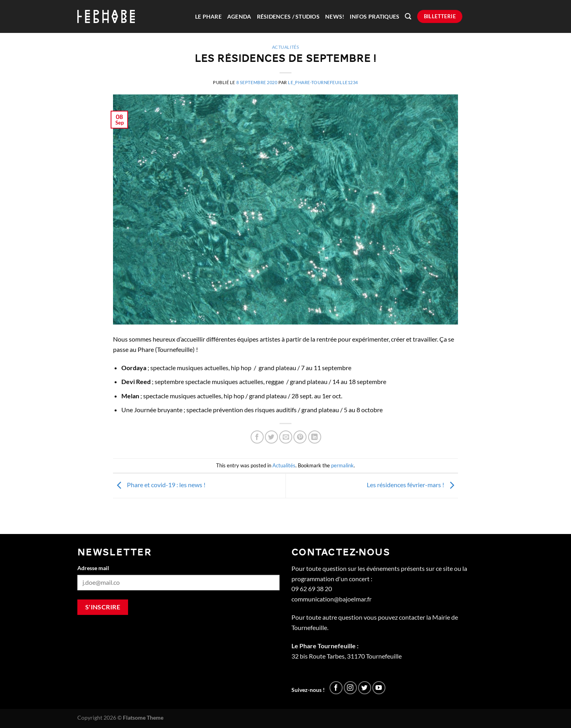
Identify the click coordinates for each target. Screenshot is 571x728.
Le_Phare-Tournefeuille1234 (323, 82)
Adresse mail (93, 568)
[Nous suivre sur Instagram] (350, 688)
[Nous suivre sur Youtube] (379, 688)
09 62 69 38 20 (312, 589)
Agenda (239, 17)
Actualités (286, 47)
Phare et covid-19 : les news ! (159, 485)
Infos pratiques (375, 17)
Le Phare (208, 17)
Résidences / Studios (288, 17)
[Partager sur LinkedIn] (315, 437)
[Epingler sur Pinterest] (300, 437)
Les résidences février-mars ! (412, 485)
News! (335, 17)
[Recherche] (408, 16)
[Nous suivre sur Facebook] (336, 688)
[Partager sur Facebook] (257, 437)
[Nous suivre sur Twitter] (365, 688)
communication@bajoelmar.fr (331, 599)
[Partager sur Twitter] (271, 437)
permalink (342, 465)
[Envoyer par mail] (286, 437)
